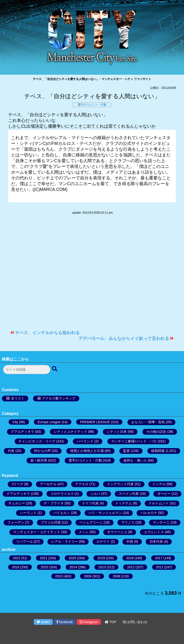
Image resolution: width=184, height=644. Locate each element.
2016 (16, 567)
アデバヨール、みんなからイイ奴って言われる (124, 338)
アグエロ (82, 484)
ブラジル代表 (51, 522)
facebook (65, 622)
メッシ (84, 532)
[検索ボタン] (55, 369)
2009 (88, 576)
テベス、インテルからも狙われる (47, 333)
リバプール (24, 541)
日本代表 (156, 541)
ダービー (164, 494)
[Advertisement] (92, 275)
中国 (130, 541)
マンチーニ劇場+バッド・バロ (134, 441)
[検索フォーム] (27, 370)
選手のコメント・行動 (92, 105)
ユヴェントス (154, 532)
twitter (43, 622)
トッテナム (124, 503)
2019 (101, 558)
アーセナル (48, 484)
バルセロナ (149, 513)
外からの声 (42, 451)
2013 (102, 567)
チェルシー (17, 503)
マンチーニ (161, 522)
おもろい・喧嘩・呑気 (148, 422)
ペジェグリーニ (91, 522)
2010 (59, 576)
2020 (72, 558)
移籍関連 (158, 451)
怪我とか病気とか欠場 (87, 451)
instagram (89, 622)
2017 (159, 558)
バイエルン (62, 513)
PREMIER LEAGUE (95, 422)
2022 (17, 558)
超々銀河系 (39, 460)
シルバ (95, 494)
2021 (43, 558)
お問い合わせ (135, 622)
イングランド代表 (120, 484)
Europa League (49, 422)
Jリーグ (17, 484)
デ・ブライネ (54, 503)
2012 (131, 567)
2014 (73, 567)
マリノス (128, 522)
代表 (11, 451)
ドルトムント (159, 503)
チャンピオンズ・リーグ (37, 441)
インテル (159, 484)
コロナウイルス (62, 494)
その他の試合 (156, 432)
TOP (110, 622)
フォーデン (16, 522)
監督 (126, 451)
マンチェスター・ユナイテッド (37, 532)
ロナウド (103, 541)
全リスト (18, 398)
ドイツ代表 (90, 503)
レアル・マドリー (65, 541)
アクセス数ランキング (59, 398)
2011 (160, 567)
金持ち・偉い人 (135, 460)
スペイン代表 (129, 494)
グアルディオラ (23, 432)
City (15, 422)
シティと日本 (117, 432)
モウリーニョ (117, 532)
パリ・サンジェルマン (105, 513)
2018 (130, 558)
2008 (116, 576)
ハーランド (85, 441)
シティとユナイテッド (70, 432)
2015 (44, 567)
